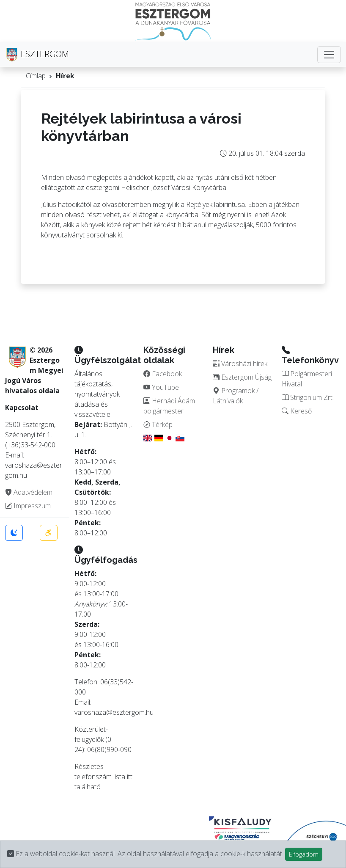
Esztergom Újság (242, 377)
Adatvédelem (29, 492)
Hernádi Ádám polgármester (169, 406)
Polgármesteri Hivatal (307, 379)
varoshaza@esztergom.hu (114, 712)
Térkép (158, 424)
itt (130, 777)
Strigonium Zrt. (308, 397)
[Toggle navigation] (329, 55)
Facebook (163, 374)
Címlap (36, 76)
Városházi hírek (240, 364)
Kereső (297, 411)
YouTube (161, 387)
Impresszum (28, 506)
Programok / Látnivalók (236, 396)
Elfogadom (304, 854)
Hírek (65, 76)
